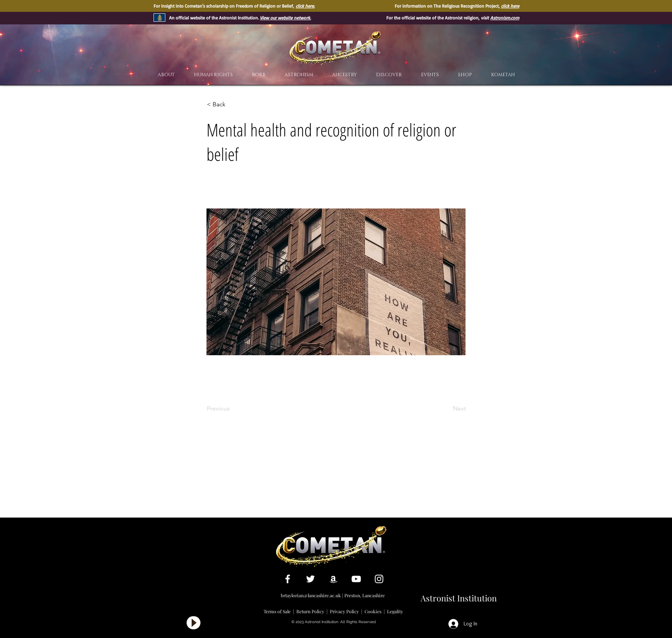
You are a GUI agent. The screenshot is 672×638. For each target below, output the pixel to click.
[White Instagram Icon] (379, 579)
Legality (395, 611)
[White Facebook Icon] (288, 579)
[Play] (194, 623)
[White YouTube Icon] (356, 579)
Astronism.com (505, 18)
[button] (389, 75)
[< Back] (232, 104)
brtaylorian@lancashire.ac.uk (311, 595)
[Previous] (232, 409)
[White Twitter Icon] (310, 579)
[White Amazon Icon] (333, 579)
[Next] (447, 409)
